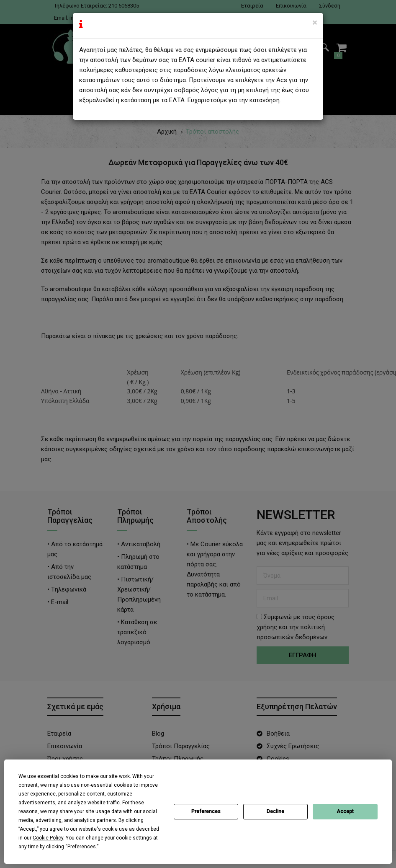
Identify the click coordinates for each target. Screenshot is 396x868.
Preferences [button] (82, 847)
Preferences (206, 811)
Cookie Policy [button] (48, 838)
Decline (275, 811)
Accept (345, 811)
